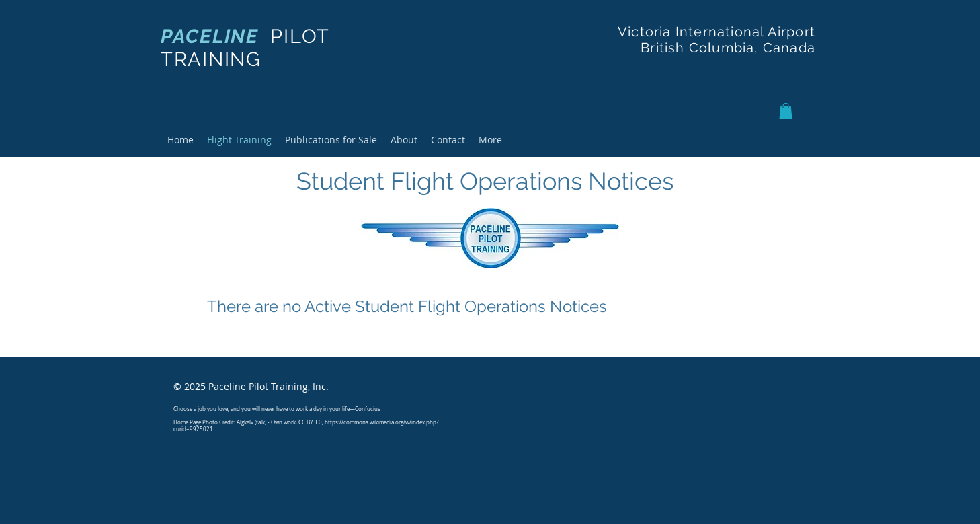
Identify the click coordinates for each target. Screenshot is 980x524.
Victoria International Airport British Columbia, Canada (717, 40)
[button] (786, 111)
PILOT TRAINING (245, 48)
